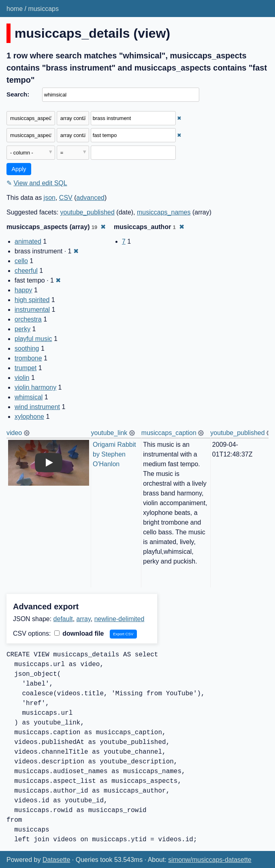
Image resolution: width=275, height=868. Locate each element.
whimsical (29, 397)
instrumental (32, 310)
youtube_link (109, 433)
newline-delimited (119, 619)
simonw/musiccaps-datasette (210, 860)
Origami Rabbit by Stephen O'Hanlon (115, 454)
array (84, 619)
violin (22, 378)
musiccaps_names (164, 212)
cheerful (26, 271)
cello (21, 261)
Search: (18, 94)
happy (23, 290)
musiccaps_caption (169, 433)
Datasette (56, 860)
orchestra (28, 319)
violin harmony (35, 387)
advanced (91, 198)
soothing (27, 348)
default (63, 619)
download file (79, 633)
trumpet (26, 368)
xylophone (29, 417)
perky (22, 329)
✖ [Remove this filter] (179, 118)
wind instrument (37, 407)
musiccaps (43, 9)
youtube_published (87, 212)
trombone (28, 358)
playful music (33, 339)
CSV (66, 198)
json (50, 198)
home (15, 9)
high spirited (32, 300)
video (14, 433)
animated (28, 241)
